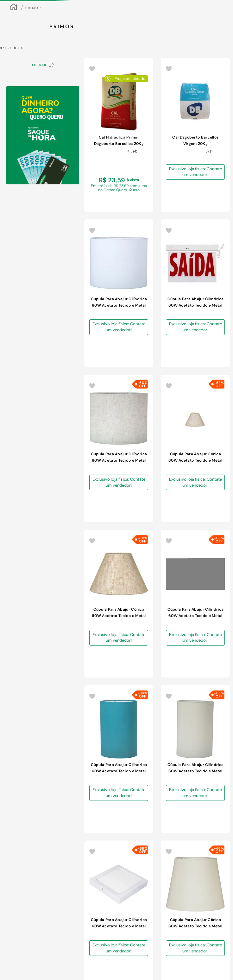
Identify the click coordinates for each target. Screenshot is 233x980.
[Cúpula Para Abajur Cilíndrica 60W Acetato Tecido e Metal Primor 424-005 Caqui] (187, 233)
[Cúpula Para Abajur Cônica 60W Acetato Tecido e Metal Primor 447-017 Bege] (95, 360)
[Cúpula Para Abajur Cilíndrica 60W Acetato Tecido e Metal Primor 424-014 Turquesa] (187, 360)
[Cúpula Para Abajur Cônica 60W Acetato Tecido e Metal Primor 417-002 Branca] (156, 614)
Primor (33, 123)
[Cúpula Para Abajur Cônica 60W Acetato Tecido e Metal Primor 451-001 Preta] (218, 614)
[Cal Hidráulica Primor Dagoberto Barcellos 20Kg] (95, 233)
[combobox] (67, 78)
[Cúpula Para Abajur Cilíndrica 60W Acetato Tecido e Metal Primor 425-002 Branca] (156, 233)
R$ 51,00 (59, 285)
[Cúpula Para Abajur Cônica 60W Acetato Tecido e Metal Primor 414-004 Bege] (126, 487)
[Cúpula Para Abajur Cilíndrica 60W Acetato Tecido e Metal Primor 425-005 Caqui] (126, 614)
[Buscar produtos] (122, 78)
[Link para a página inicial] (14, 123)
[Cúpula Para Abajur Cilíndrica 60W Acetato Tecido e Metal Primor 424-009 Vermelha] (187, 487)
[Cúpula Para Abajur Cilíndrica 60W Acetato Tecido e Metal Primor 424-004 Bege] (156, 360)
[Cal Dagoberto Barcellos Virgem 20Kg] (126, 233)
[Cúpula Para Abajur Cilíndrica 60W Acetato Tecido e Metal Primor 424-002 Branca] (218, 360)
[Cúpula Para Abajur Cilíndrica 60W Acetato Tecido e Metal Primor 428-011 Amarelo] (95, 487)
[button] (11, 951)
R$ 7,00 (39, 285)
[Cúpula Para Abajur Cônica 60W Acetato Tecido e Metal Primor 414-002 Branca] (156, 487)
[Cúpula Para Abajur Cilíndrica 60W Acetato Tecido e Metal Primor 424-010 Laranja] (218, 487)
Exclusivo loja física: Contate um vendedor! (130, 244)
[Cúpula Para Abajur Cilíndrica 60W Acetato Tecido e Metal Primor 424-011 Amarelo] (95, 614)
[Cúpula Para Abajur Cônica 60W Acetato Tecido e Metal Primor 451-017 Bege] (126, 360)
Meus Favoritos (209, 79)
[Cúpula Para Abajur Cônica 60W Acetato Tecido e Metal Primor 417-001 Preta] (187, 614)
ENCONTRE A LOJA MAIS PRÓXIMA (213, 38)
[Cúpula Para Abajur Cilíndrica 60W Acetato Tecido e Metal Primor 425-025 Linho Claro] (218, 233)
